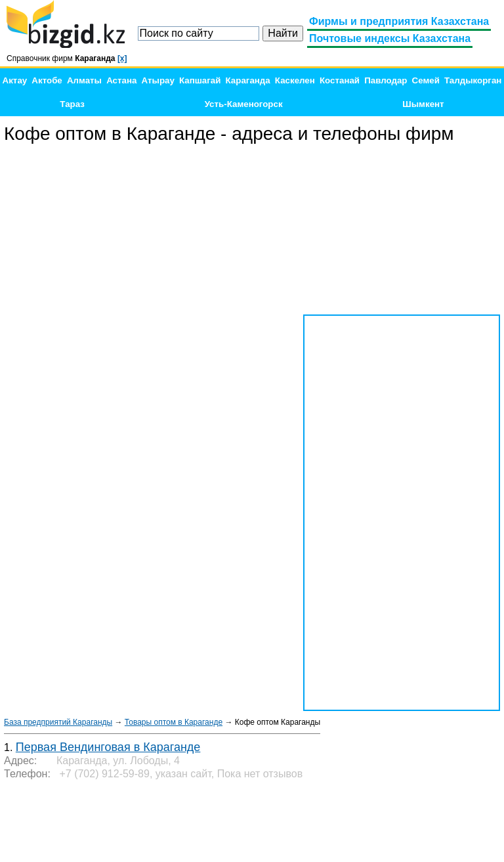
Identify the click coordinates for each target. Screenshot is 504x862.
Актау (15, 80)
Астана (121, 80)
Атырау (158, 80)
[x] (122, 58)
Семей (426, 80)
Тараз (72, 104)
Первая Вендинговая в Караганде (108, 747)
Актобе (47, 80)
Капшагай (200, 80)
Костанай (340, 80)
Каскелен (295, 80)
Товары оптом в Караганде (174, 722)
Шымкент (423, 104)
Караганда (248, 80)
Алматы (84, 80)
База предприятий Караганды (58, 722)
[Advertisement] (402, 230)
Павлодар (386, 80)
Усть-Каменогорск (244, 104)
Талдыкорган (473, 80)
